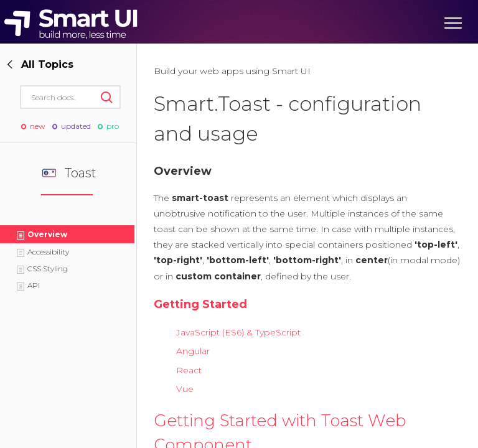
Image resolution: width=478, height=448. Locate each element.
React (189, 370)
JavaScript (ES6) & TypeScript (238, 332)
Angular (193, 351)
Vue (185, 389)
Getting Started (200, 304)
